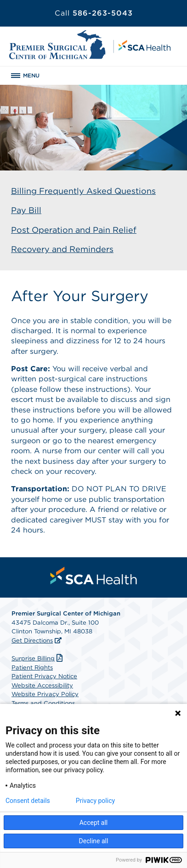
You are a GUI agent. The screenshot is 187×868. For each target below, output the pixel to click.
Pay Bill (26, 210)
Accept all (94, 823)
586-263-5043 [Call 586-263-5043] (94, 13)
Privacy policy (95, 801)
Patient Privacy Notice (44, 676)
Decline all (94, 841)
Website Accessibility (42, 685)
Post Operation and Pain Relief (74, 230)
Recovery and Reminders (62, 249)
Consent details (28, 801)
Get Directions (32, 640)
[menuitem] (94, 576)
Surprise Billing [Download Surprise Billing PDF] (38, 658)
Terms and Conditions (43, 703)
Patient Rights (32, 667)
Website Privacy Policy (45, 694)
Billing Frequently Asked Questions (83, 191)
